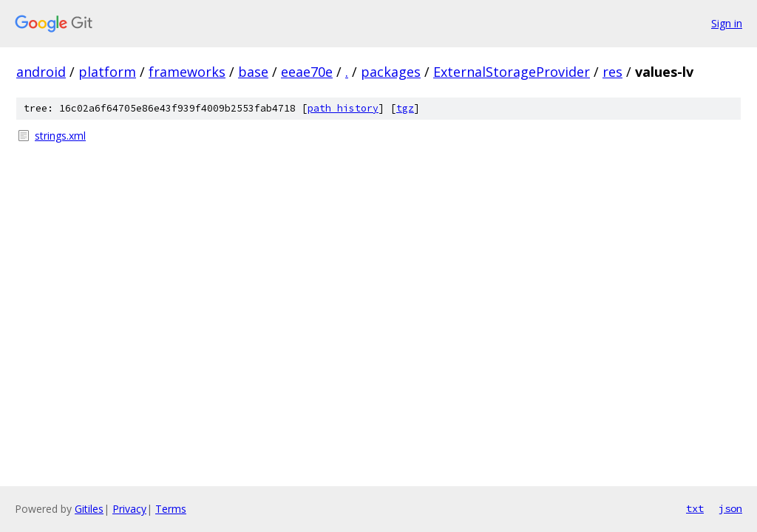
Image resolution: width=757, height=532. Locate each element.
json (730, 508)
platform (107, 72)
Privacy (129, 509)
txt (695, 508)
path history (343, 108)
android (41, 72)
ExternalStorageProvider (512, 72)
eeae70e (307, 72)
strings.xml (60, 136)
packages (391, 72)
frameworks (187, 72)
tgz (405, 108)
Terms (171, 509)
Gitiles (89, 509)
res (612, 72)
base (253, 72)
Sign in (727, 23)
